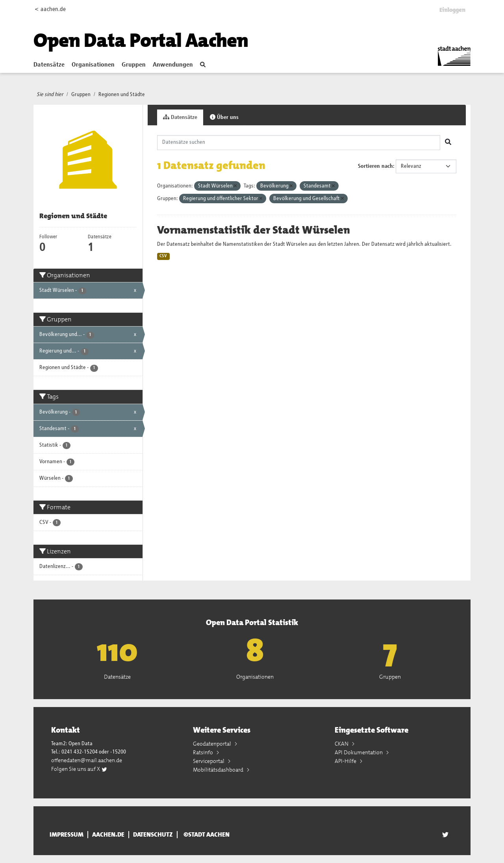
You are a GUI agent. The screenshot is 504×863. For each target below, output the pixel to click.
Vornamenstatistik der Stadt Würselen (254, 230)
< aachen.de (50, 9)
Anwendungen (173, 65)
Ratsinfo (204, 752)
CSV (163, 256)
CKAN (342, 744)
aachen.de (108, 835)
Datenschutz (153, 835)
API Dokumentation (359, 752)
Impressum (67, 835)
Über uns (224, 117)
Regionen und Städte (122, 95)
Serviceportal (209, 761)
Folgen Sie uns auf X (79, 769)
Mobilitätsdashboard (219, 770)
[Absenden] (448, 143)
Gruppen (134, 65)
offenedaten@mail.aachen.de (87, 760)
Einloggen (452, 10)
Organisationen (93, 65)
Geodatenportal (213, 744)
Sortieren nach (375, 166)
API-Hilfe (346, 761)
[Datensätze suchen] (299, 143)
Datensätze (49, 65)
